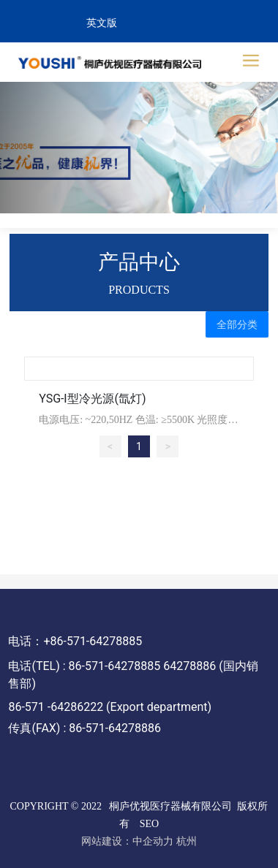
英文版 (102, 23)
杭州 (187, 841)
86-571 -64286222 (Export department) (110, 707)
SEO (149, 824)
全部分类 (237, 324)
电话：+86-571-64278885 (75, 641)
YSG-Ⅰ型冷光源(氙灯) (92, 399)
